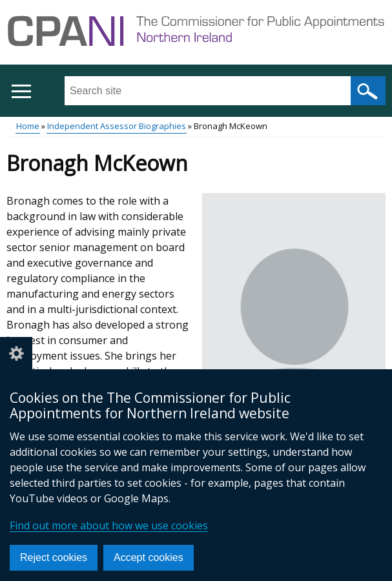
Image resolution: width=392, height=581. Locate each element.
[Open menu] (21, 91)
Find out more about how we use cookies (109, 525)
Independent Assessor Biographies (117, 126)
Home (28, 126)
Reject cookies (54, 557)
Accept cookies (149, 557)
